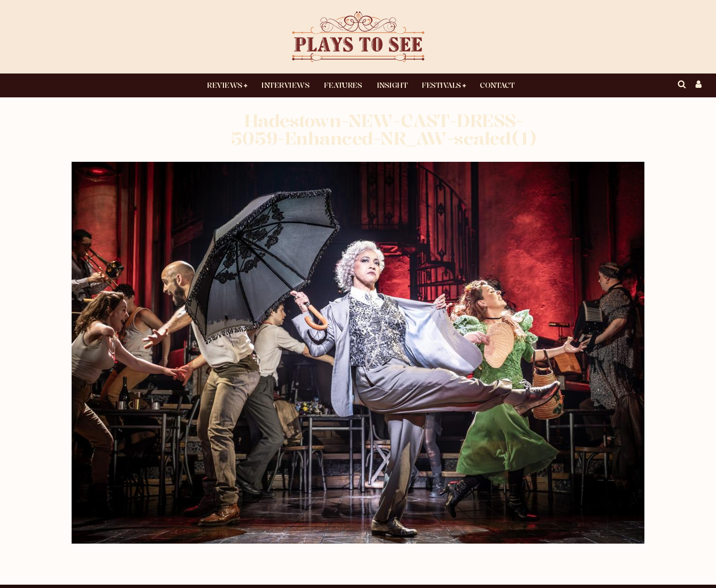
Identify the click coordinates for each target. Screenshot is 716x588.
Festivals (441, 85)
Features (343, 85)
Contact (497, 85)
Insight (392, 85)
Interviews (285, 85)
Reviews (225, 85)
